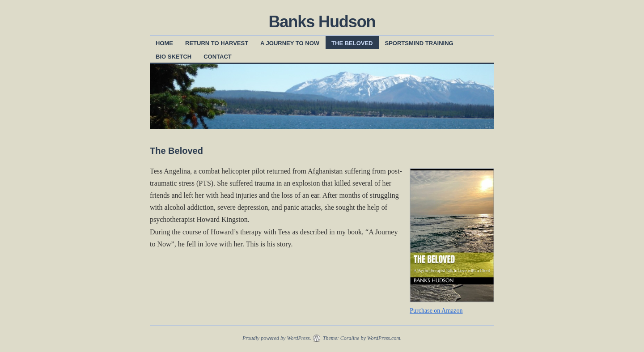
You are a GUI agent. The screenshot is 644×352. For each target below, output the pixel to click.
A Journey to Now (290, 43)
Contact (218, 57)
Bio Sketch (174, 57)
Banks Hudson (322, 22)
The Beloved (352, 43)
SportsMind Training (419, 43)
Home (164, 43)
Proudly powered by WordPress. (277, 338)
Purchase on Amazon (436, 311)
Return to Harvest (217, 43)
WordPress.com (384, 338)
